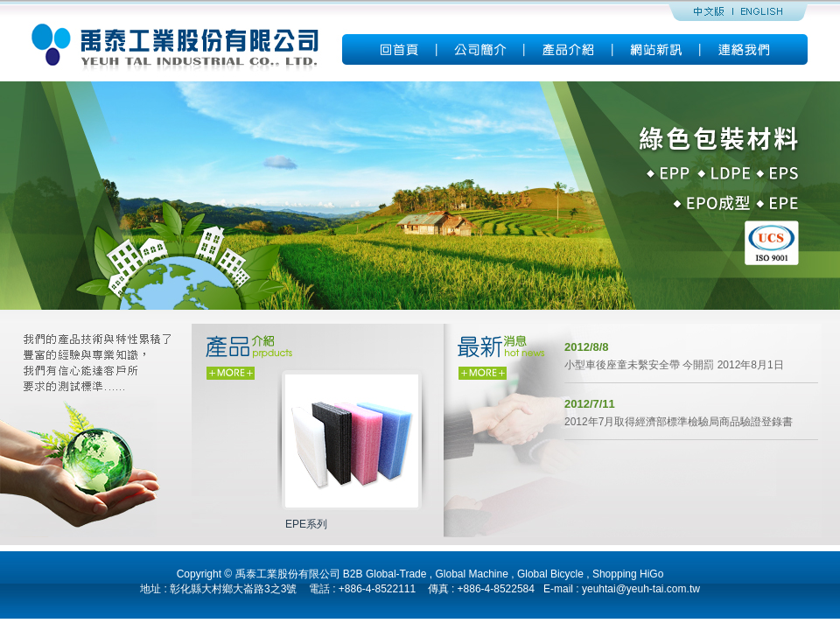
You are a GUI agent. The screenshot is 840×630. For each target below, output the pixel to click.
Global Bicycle (550, 574)
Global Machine (471, 574)
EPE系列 (306, 524)
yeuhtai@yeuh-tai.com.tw (641, 589)
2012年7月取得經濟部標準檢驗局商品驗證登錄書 (679, 422)
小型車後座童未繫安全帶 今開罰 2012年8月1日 (674, 365)
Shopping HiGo (628, 574)
